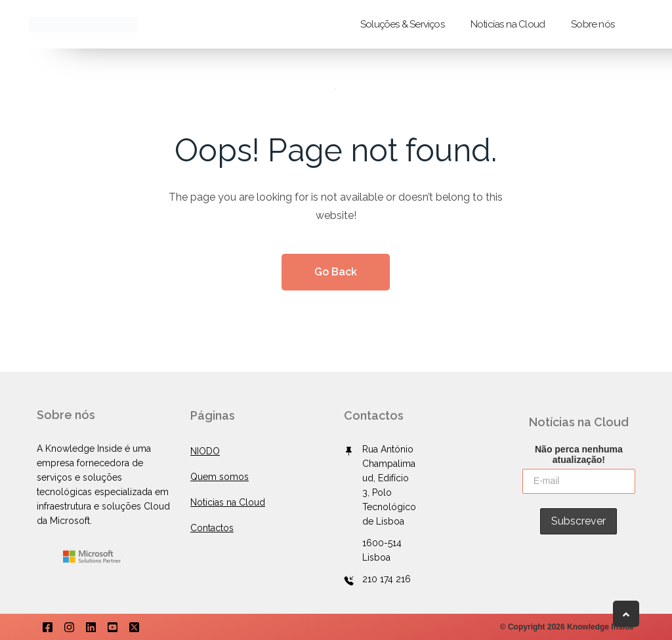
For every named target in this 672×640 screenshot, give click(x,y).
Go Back (336, 272)
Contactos (212, 528)
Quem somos (220, 477)
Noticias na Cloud (228, 502)
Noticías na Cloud (508, 24)
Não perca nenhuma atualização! (579, 454)
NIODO (205, 451)
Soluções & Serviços (402, 24)
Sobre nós (593, 24)
